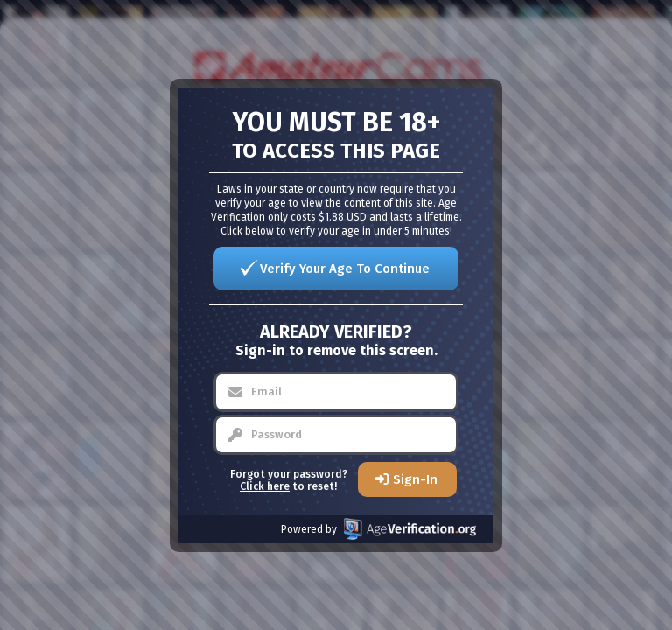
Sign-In (415, 479)
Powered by (378, 529)
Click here (265, 486)
